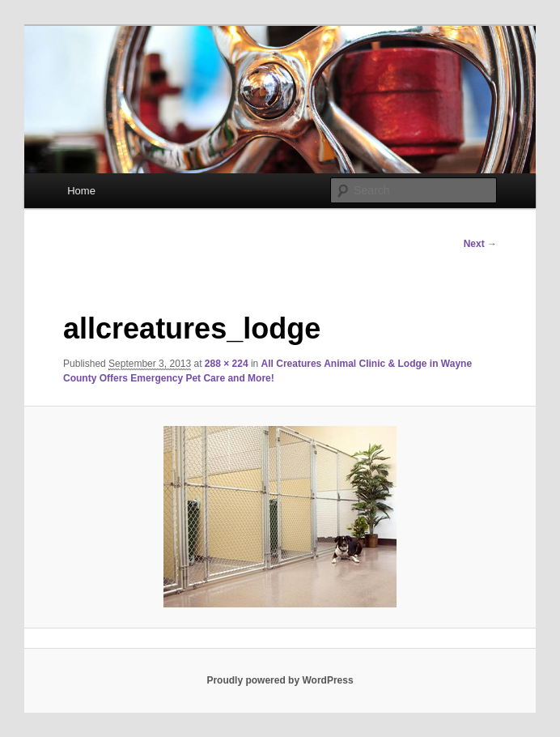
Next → (480, 244)
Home (81, 191)
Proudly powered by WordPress (280, 680)
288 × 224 (227, 364)
